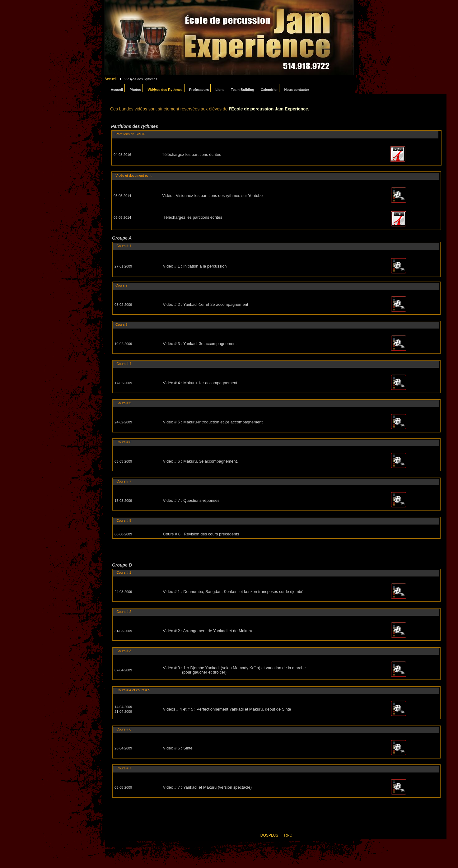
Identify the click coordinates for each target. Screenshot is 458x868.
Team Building (243, 90)
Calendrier (269, 90)
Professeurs (199, 90)
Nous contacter (297, 90)
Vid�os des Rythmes (165, 90)
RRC (288, 835)
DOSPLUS (269, 835)
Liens (220, 90)
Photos (135, 90)
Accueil (111, 79)
